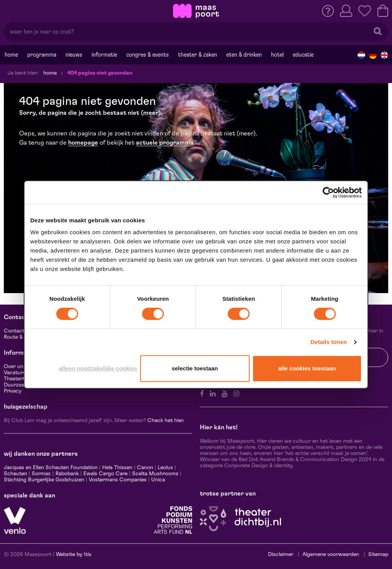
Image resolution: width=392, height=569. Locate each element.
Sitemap (378, 554)
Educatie (303, 55)
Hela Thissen (117, 468)
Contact (14, 331)
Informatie (104, 55)
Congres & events (148, 55)
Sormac (41, 474)
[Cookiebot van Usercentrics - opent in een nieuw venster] (328, 192)
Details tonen (329, 342)
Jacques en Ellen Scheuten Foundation (51, 468)
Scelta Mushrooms (154, 474)
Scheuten (16, 474)
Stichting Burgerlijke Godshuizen (44, 480)
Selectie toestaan (195, 368)
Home (11, 55)
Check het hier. (166, 421)
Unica (158, 480)
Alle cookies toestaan (307, 368)
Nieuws (74, 55)
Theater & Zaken (198, 55)
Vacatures (16, 373)
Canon (145, 468)
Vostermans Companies (118, 480)
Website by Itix (74, 554)
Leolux (165, 468)
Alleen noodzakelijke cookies (98, 368)
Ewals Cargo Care (105, 474)
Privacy (13, 391)
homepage (83, 143)
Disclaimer (281, 554)
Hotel (277, 55)
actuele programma (165, 143)
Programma (42, 55)
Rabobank (67, 474)
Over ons (15, 367)
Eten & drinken (244, 55)
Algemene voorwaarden (331, 554)
